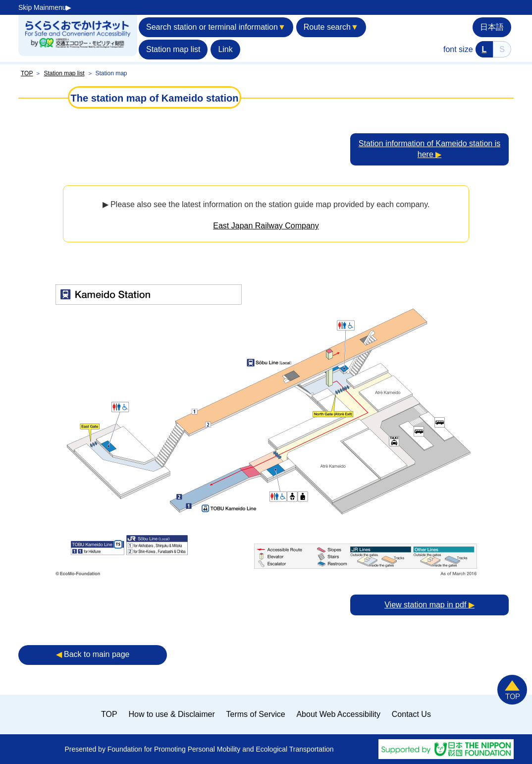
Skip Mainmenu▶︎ (45, 7)
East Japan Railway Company (266, 226)
